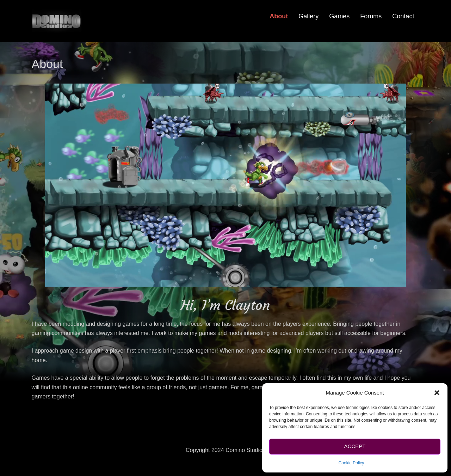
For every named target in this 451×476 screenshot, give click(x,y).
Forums (371, 16)
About (279, 16)
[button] (437, 393)
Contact (403, 16)
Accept (355, 446)
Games (339, 16)
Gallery (308, 16)
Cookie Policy (351, 463)
